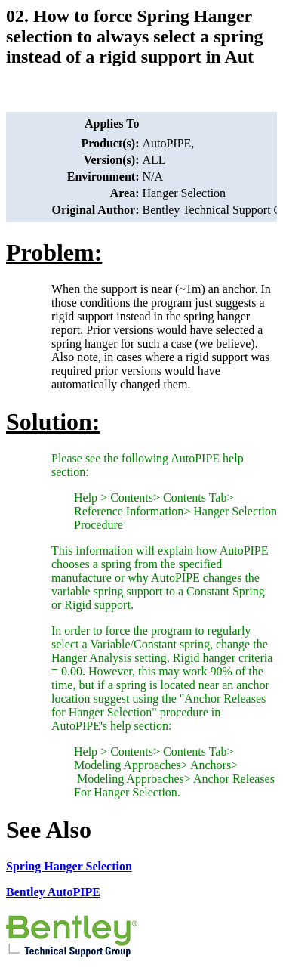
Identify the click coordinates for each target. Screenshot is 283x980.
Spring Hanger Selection (69, 866)
